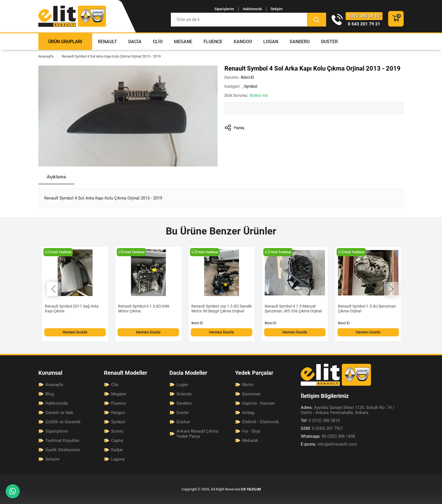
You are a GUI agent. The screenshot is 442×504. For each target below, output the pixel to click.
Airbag (248, 413)
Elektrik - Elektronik (261, 422)
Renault (107, 42)
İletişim (277, 9)
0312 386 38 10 (364, 16)
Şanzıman (251, 394)
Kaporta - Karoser (258, 403)
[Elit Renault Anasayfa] (72, 16)
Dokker (183, 422)
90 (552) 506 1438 (328, 436)
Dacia (135, 42)
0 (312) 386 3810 (320, 420)
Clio (158, 42)
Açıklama (56, 177)
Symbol (251, 86)
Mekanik (250, 441)
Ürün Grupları (65, 42)
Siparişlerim (224, 9)
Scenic (117, 431)
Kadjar (117, 450)
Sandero (300, 42)
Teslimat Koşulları (62, 441)
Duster (329, 42)
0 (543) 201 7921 (322, 428)
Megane (183, 42)
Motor (248, 385)
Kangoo (243, 42)
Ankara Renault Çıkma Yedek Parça (197, 434)
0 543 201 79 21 (364, 24)
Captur (117, 441)
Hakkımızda (252, 9)
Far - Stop (251, 431)
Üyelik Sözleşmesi (63, 450)
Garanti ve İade (59, 413)
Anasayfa (46, 56)
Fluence (213, 42)
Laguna (118, 459)
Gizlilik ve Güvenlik (63, 422)
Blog (50, 394)
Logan (271, 42)
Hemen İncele (75, 332)
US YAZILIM (251, 489)
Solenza (184, 394)
